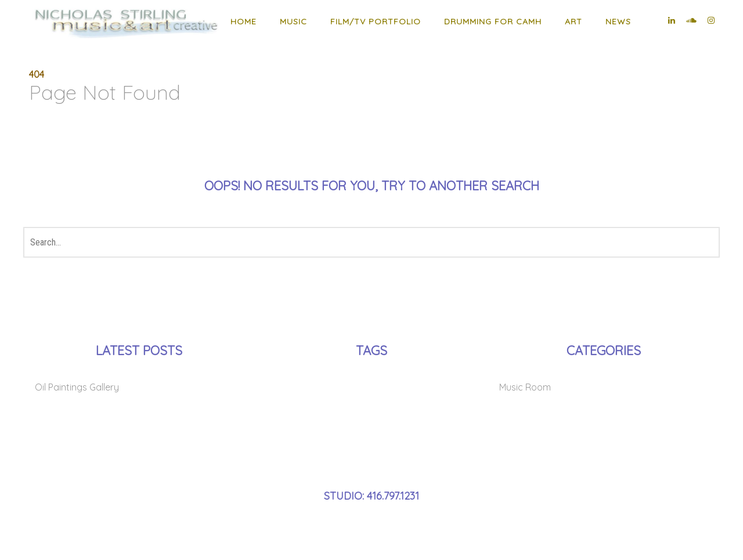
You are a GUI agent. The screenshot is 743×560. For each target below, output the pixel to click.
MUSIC (293, 21)
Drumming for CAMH (493, 21)
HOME (244, 21)
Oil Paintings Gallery (77, 387)
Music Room (525, 387)
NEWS (618, 21)
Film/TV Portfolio (376, 21)
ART (574, 21)
